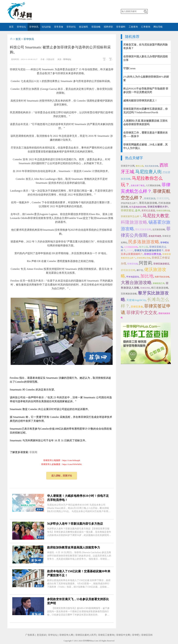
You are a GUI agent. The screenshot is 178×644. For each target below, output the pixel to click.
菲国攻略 (96, 27)
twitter (84, 11)
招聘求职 (108, 27)
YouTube (90, 11)
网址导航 (158, 27)
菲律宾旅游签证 (161, 264)
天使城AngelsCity (136, 300)
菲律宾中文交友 (142, 313)
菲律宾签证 (127, 210)
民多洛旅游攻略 (144, 242)
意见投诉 (41, 635)
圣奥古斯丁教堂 (138, 186)
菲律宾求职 (145, 288)
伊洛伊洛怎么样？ (129, 203)
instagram (97, 11)
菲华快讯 (34, 27)
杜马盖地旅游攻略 (138, 207)
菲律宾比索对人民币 (86, 635)
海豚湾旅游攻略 (162, 277)
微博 (71, 11)
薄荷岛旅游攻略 (148, 203)
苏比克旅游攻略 (143, 229)
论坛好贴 (46, 27)
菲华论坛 (21, 27)
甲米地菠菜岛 (133, 277)
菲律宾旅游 (150, 198)
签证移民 (84, 27)
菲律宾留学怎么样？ (131, 216)
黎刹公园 (140, 166)
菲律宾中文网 (128, 166)
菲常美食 (59, 27)
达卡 (138, 210)
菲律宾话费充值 (163, 211)
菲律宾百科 (147, 635)
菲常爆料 (121, 27)
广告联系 (30, 635)
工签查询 (133, 27)
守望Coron (129, 68)
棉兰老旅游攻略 (160, 288)
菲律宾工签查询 (106, 635)
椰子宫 (140, 270)
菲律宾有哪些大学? (158, 207)
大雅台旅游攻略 (136, 283)
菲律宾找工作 (159, 283)
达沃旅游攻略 (159, 229)
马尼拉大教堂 (156, 216)
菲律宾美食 (137, 307)
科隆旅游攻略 (134, 222)
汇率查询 (146, 27)
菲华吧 (130, 251)
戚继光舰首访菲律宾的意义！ (140, 101)
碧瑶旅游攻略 (128, 270)
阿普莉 (146, 263)
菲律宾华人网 (66, 635)
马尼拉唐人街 (148, 172)
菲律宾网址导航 (144, 258)
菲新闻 (33, 452)
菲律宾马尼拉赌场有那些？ (149, 250)
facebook (77, 11)
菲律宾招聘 (163, 198)
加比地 (147, 276)
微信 (65, 11)
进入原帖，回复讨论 (62, 476)
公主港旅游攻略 (131, 247)
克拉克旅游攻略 (152, 166)
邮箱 (103, 11)
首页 (11, 27)
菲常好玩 (71, 27)
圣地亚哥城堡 (155, 236)
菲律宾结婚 (132, 264)
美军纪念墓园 (148, 211)
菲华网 (86, 641)
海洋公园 (144, 247)
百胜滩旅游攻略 (129, 294)
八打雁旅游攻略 (153, 185)
